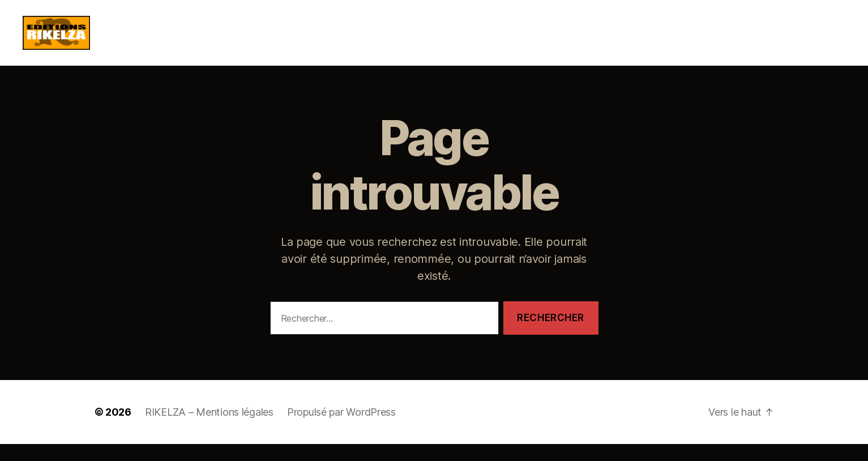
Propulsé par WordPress (341, 429)
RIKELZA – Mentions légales (209, 429)
